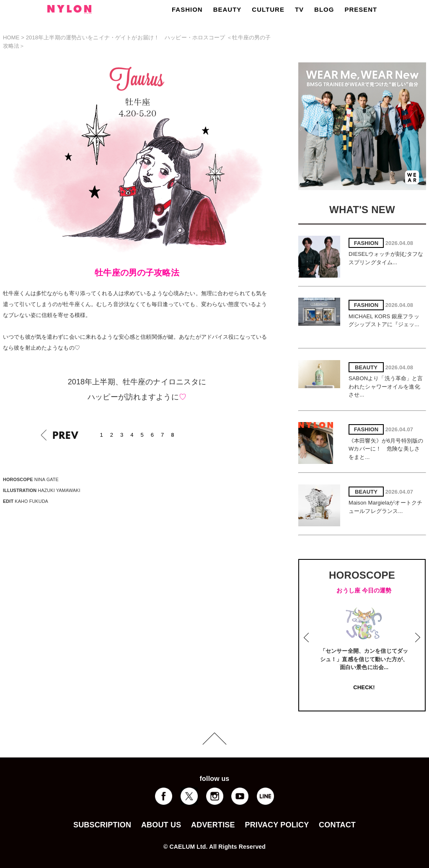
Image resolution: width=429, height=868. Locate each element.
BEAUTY (227, 9)
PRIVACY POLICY (277, 825)
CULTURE (268, 9)
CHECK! (364, 687)
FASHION (187, 9)
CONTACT (337, 825)
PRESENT (361, 9)
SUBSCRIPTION (102, 825)
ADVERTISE (213, 825)
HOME (11, 37)
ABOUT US (161, 825)
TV (299, 9)
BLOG (324, 9)
